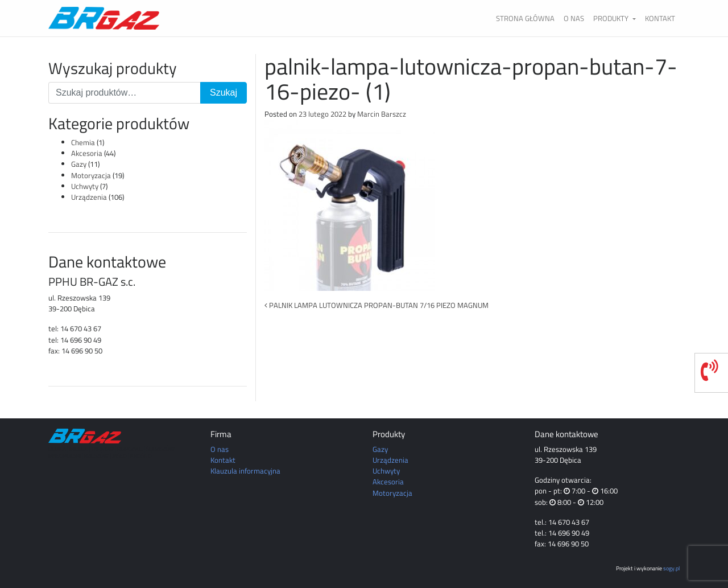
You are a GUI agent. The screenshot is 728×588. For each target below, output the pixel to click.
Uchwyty (85, 186)
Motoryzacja (91, 175)
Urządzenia (89, 197)
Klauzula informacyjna (245, 471)
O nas (574, 18)
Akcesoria (87, 153)
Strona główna (525, 18)
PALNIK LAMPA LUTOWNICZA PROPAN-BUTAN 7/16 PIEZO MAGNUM (377, 305)
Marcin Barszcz (382, 114)
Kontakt (660, 18)
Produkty (612, 18)
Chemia (83, 142)
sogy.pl (671, 568)
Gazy (79, 164)
